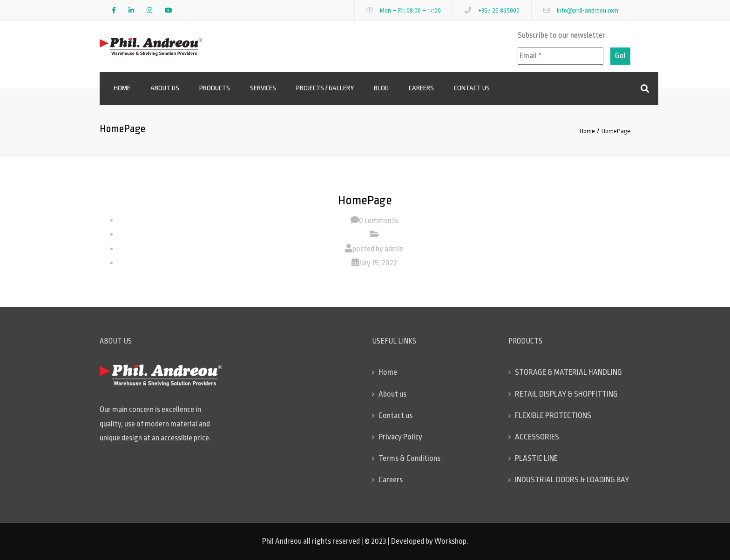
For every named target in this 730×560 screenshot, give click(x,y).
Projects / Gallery (325, 88)
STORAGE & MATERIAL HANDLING (568, 372)
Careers (421, 88)
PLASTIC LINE (536, 458)
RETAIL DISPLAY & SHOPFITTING (566, 394)
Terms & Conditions (409, 458)
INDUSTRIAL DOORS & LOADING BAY (572, 480)
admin (394, 249)
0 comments (379, 220)
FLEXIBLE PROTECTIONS (553, 415)
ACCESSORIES (537, 437)
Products (215, 88)
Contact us (472, 88)
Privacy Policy (400, 437)
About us (165, 88)
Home (122, 88)
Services (263, 88)
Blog (381, 88)
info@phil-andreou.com (588, 10)
